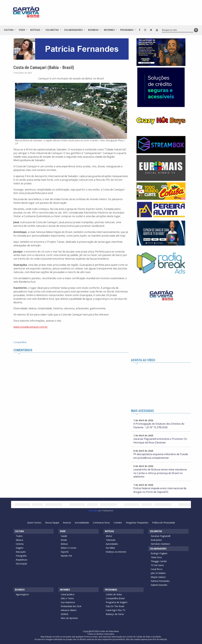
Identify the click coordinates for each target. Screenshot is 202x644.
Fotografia (21, 556)
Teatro (19, 536)
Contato (118, 523)
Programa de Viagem (117, 602)
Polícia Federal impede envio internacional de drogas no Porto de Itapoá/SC (160, 490)
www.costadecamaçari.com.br (31, 327)
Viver (22, 30)
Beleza (64, 544)
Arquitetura (21, 560)
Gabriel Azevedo (159, 585)
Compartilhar (20, 342)
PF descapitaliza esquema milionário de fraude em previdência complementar (161, 456)
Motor (109, 536)
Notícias (35, 30)
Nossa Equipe (52, 523)
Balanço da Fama (115, 614)
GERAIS (65, 614)
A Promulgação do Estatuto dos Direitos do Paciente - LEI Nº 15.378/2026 (159, 426)
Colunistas (52, 30)
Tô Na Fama (157, 565)
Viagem (20, 548)
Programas (127, 30)
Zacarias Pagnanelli (161, 536)
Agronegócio (22, 594)
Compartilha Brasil (115, 598)
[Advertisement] (129, 14)
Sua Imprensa (68, 602)
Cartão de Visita (114, 594)
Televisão (111, 540)
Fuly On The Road (115, 606)
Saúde (64, 536)
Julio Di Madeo (158, 573)
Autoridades (112, 544)
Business (93, 30)
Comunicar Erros (101, 523)
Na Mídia (110, 548)
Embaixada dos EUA (71, 606)
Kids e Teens (67, 598)
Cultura (9, 30)
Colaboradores (73, 30)
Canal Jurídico (68, 594)
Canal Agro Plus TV (115, 610)
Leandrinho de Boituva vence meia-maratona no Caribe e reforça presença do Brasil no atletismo (160, 473)
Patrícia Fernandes (160, 581)
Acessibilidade (82, 523)
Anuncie (67, 523)
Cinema (20, 544)
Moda (64, 540)
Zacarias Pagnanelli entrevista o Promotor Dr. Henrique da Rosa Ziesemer (160, 441)
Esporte (65, 552)
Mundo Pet (66, 556)
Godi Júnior (156, 540)
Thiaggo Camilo (159, 561)
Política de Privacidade (164, 523)
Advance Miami (69, 610)
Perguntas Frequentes (137, 523)
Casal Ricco (157, 569)
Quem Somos (34, 523)
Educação (21, 552)
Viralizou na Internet (116, 552)
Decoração (21, 564)
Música (19, 540)
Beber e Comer (69, 548)
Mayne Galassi (158, 577)
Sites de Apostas (69, 618)
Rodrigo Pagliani (159, 553)
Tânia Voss (156, 557)
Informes (109, 30)
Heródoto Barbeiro (160, 544)
